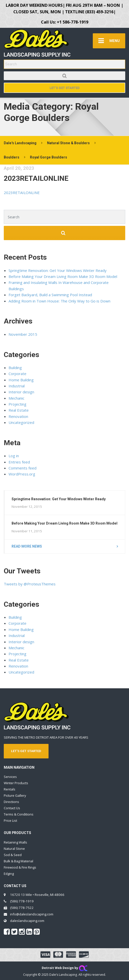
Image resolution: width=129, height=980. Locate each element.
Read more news (27, 546)
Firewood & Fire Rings (20, 867)
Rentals (10, 789)
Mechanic (16, 398)
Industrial (17, 386)
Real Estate (19, 410)
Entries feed (19, 462)
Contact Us (12, 808)
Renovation (18, 416)
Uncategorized (21, 422)
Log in (14, 456)
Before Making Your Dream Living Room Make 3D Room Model (63, 276)
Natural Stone (14, 849)
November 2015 (23, 334)
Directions (11, 802)
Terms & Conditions (19, 814)
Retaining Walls (15, 842)
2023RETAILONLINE (36, 178)
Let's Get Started (65, 88)
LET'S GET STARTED (26, 751)
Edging (9, 874)
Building (15, 368)
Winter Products (16, 783)
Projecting (17, 404)
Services (10, 777)
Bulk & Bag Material (18, 861)
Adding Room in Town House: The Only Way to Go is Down (59, 301)
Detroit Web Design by (64, 968)
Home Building (21, 380)
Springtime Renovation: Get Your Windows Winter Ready (58, 270)
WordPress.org (22, 474)
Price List (10, 821)
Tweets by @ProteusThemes (30, 584)
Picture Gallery (15, 795)
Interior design (21, 392)
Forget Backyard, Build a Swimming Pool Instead (50, 295)
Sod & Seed (13, 855)
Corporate (17, 374)
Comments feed (23, 468)
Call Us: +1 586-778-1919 (65, 22)
